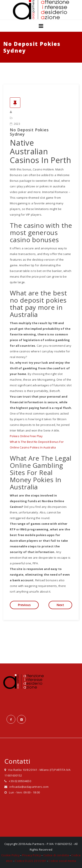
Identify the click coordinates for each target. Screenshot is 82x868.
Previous (24, 605)
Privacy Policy (31, 855)
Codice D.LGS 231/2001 (31, 861)
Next (60, 605)
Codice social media (62, 861)
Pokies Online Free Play (26, 436)
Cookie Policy (10, 855)
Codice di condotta (56, 855)
